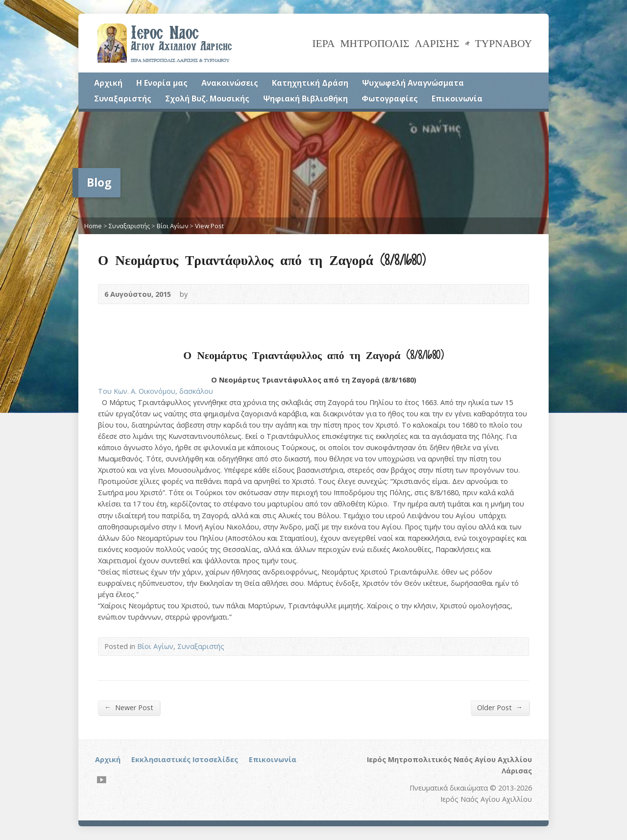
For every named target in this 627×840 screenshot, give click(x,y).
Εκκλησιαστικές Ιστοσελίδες (185, 759)
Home (93, 226)
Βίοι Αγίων (172, 226)
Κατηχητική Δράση (310, 83)
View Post (209, 226)
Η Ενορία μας (162, 83)
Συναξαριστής (123, 98)
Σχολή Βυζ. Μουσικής (207, 98)
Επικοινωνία (457, 98)
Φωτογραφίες (390, 98)
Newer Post (129, 707)
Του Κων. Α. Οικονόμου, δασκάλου (156, 391)
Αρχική (108, 83)
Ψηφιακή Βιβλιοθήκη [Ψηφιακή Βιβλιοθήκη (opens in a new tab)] (305, 98)
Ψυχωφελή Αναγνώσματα (413, 83)
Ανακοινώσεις (230, 83)
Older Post (500, 707)
